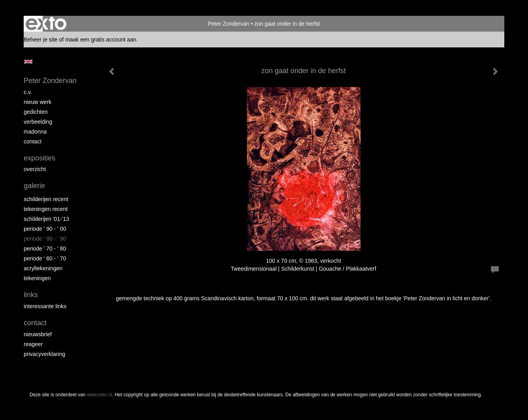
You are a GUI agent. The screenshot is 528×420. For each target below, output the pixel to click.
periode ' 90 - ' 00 (45, 229)
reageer (33, 344)
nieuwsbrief (38, 334)
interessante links (45, 306)
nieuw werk (38, 102)
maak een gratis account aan (101, 40)
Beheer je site (41, 40)
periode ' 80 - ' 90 (45, 239)
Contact (35, 323)
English (28, 62)
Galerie (34, 186)
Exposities (39, 158)
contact (33, 141)
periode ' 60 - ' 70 (45, 258)
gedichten (36, 112)
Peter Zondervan (229, 24)
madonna (35, 132)
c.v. (28, 92)
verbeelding (38, 122)
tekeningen (37, 278)
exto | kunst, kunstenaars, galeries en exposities (46, 24)
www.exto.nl (100, 395)
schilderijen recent (46, 199)
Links (31, 295)
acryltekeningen (43, 268)
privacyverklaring (44, 354)
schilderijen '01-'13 (46, 219)
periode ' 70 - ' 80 (45, 249)
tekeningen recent (46, 209)
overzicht (35, 169)
